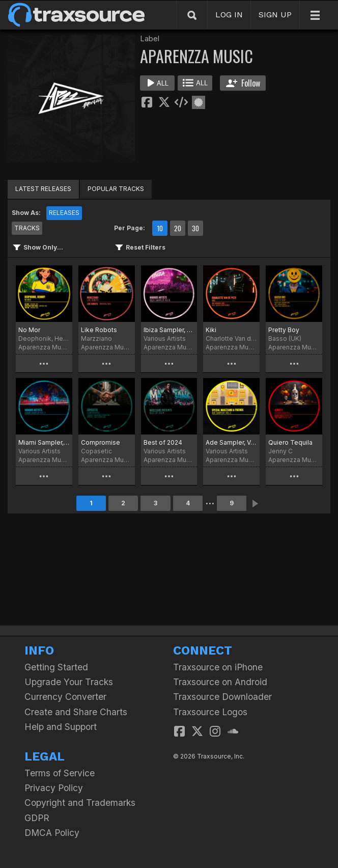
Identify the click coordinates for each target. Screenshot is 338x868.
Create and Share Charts (76, 712)
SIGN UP (275, 15)
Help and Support (61, 727)
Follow (243, 83)
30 (195, 228)
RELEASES (64, 213)
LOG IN (229, 15)
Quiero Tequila (290, 442)
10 (160, 228)
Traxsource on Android (220, 682)
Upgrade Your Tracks (69, 682)
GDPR (37, 818)
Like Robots (99, 330)
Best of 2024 (163, 442)
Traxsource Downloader (222, 697)
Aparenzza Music (44, 347)
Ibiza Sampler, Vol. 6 (169, 330)
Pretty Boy (284, 330)
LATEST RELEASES (43, 189)
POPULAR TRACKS (116, 189)
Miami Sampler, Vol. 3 (44, 442)
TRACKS (27, 228)
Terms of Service (60, 773)
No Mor (29, 330)
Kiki (211, 330)
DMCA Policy (52, 833)
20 (178, 228)
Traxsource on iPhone (218, 667)
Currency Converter (65, 697)
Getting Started (56, 667)
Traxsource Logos (210, 712)
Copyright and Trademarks (80, 803)
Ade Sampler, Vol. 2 (231, 442)
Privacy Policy (54, 788)
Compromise (101, 442)
